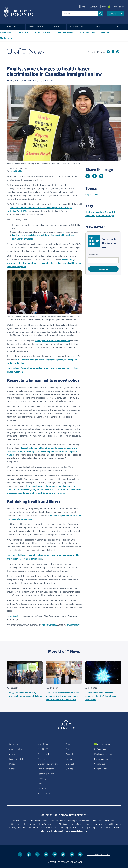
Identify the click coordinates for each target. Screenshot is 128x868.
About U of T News (43, 32)
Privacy (69, 759)
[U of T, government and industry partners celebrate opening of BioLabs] (25, 679)
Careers (69, 749)
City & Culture (92, 194)
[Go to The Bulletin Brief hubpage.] (94, 241)
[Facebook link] (113, 52)
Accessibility (71, 754)
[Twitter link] (108, 52)
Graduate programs (46, 769)
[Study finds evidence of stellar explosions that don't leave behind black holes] (103, 681)
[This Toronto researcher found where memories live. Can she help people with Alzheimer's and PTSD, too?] (64, 681)
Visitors (118, 27)
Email (84, 7)
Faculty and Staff (77, 27)
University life (43, 778)
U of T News (26, 52)
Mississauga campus (103, 754)
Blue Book (106, 32)
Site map (70, 769)
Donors (97, 27)
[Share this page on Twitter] (88, 176)
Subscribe (103, 269)
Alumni (56, 27)
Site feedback (72, 764)
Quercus (93, 7)
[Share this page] (101, 176)
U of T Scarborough (105, 215)
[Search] (80, 14)
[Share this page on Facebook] (94, 176)
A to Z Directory (44, 793)
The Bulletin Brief (66, 32)
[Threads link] (80, 854)
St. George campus (102, 749)
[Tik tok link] (63, 854)
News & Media (44, 744)
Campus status (118, 7)
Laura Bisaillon (16, 171)
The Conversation (50, 625)
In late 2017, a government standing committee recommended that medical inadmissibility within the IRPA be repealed (44, 263)
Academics (42, 759)
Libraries (41, 783)
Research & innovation (47, 774)
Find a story (23, 32)
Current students (36, 27)
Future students (13, 27)
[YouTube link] (46, 854)
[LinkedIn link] (55, 854)
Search (100, 14)
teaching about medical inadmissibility (52, 340)
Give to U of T (43, 754)
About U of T (43, 749)
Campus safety (100, 769)
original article (73, 625)
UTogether (42, 788)
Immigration (98, 212)
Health (89, 212)
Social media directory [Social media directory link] (98, 855)
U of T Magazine (88, 32)
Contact (69, 744)
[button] (115, 14)
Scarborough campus (103, 759)
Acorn (103, 7)
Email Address (94, 254)
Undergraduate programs (48, 764)
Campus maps (100, 764)
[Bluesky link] (72, 854)
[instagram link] (118, 52)
